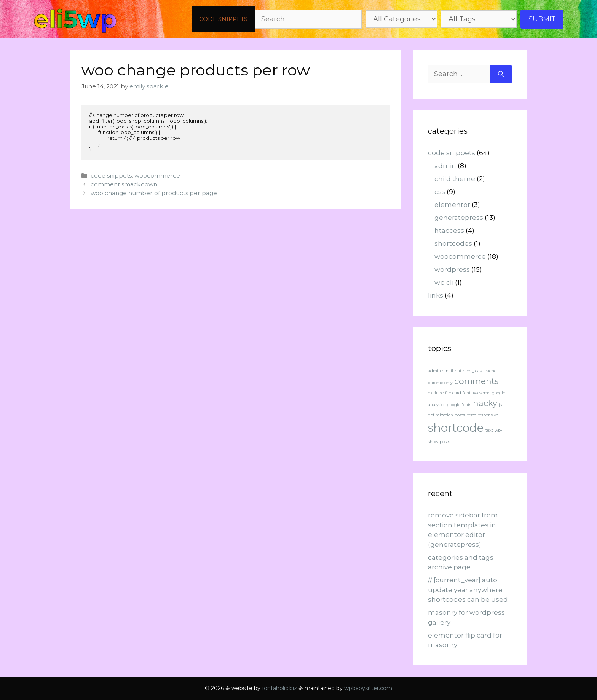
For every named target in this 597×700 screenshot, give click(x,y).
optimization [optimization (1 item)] (441, 415)
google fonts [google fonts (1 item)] (459, 405)
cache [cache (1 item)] (491, 371)
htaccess (449, 231)
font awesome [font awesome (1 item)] (476, 393)
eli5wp (75, 19)
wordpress (452, 269)
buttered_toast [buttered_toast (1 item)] (469, 371)
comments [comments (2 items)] (476, 381)
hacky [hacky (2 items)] (485, 403)
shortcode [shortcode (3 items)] (456, 428)
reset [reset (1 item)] (471, 415)
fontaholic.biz (279, 688)
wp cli (444, 282)
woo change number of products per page (154, 193)
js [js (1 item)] (500, 405)
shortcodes (453, 243)
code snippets (223, 19)
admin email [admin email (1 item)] (441, 371)
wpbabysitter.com (368, 688)
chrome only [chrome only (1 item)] (440, 383)
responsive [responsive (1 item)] (488, 415)
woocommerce (157, 175)
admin (445, 166)
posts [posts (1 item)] (460, 415)
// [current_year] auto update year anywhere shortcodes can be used (468, 590)
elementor (452, 205)
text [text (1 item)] (489, 430)
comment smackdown (124, 184)
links (436, 295)
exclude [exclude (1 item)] (436, 393)
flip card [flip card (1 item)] (453, 393)
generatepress (459, 218)
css (440, 192)
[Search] (501, 74)
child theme (455, 179)
